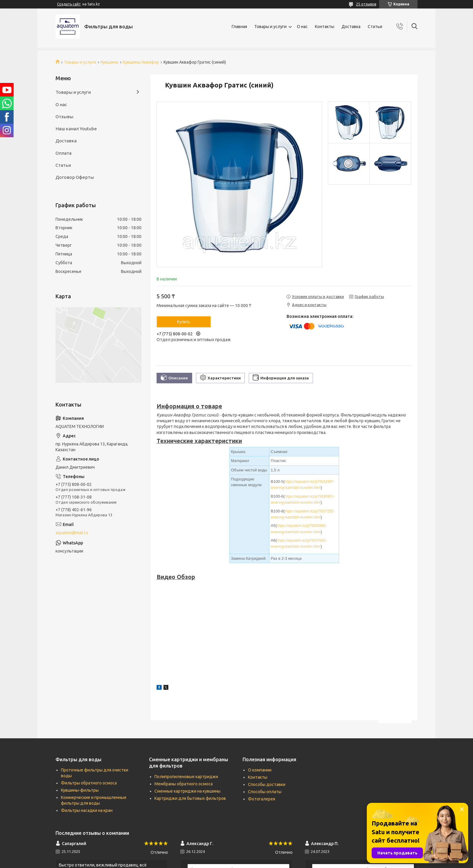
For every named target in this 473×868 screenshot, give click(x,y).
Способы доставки (267, 784)
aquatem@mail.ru (72, 533)
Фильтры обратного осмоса (89, 783)
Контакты (325, 27)
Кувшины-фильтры (80, 790)
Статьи (375, 27)
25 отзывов (366, 4)
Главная (239, 27)
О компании (260, 770)
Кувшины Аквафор (141, 62)
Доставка (351, 27)
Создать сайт (69, 4)
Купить (184, 322)
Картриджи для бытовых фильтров (190, 798)
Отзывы (64, 117)
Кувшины (110, 62)
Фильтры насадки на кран (87, 810)
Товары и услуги (270, 27)
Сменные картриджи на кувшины (187, 791)
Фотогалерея (262, 799)
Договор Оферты (75, 177)
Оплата (63, 153)
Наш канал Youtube (76, 129)
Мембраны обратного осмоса (184, 784)
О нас (302, 27)
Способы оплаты (265, 792)
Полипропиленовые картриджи (186, 777)
